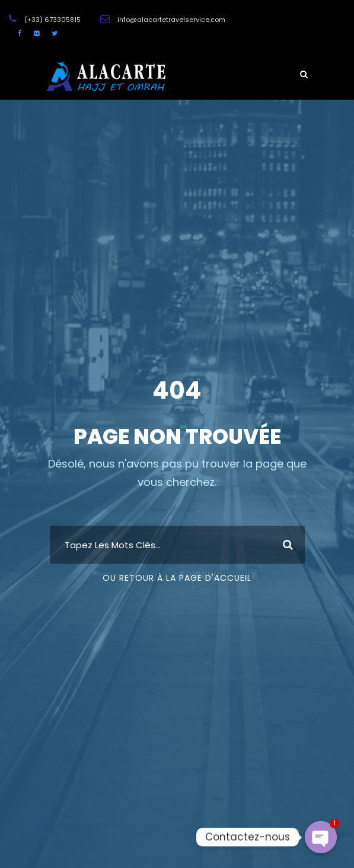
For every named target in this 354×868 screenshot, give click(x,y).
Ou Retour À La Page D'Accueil (177, 578)
